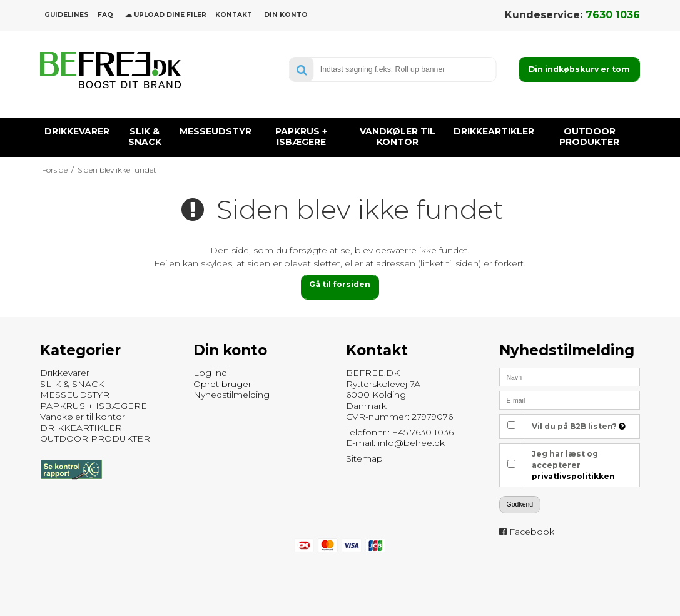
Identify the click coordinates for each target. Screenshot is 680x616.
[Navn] (570, 376)
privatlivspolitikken (573, 476)
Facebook (532, 532)
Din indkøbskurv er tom (579, 69)
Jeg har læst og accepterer (573, 465)
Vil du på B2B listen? (579, 426)
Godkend (520, 504)
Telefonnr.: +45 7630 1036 (400, 432)
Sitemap (364, 458)
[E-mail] (570, 400)
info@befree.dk (411, 443)
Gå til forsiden (340, 284)
